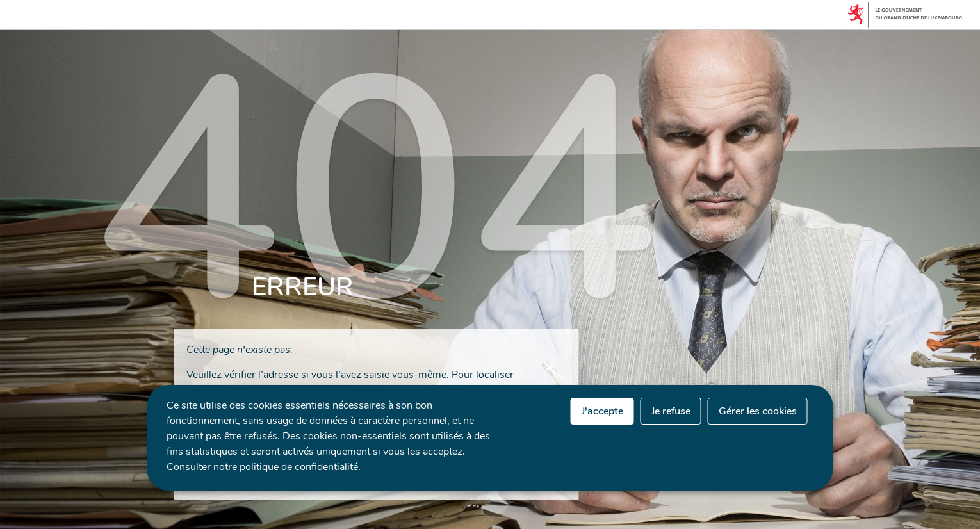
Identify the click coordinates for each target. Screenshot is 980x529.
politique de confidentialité (299, 467)
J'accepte (602, 411)
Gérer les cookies (758, 411)
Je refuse (671, 411)
